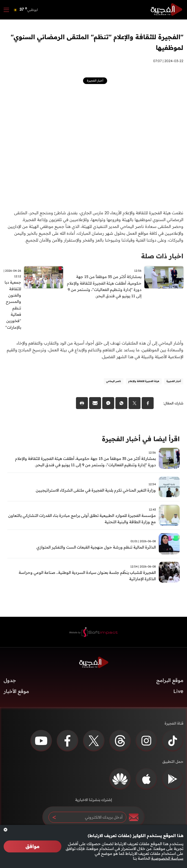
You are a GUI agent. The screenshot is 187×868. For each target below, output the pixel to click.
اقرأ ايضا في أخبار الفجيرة (141, 440)
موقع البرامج (170, 682)
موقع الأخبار (16, 693)
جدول (10, 682)
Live (178, 693)
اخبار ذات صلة (162, 256)
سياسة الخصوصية (167, 858)
